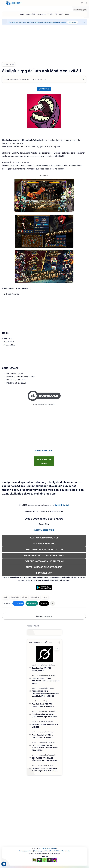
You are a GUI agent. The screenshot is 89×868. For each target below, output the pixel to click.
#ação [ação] (5, 597)
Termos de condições (26, 851)
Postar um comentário (44, 616)
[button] (86, 3)
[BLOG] (67, 14)
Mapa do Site (66, 851)
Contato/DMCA (55, 851)
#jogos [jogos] (25, 597)
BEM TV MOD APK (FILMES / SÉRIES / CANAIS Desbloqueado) (45, 759)
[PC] (56, 14)
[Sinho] (7, 79)
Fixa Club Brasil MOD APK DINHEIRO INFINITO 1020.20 (43, 705)
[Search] (82, 3)
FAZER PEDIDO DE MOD (44, 544)
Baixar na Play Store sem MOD (44, 461)
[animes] (43, 722)
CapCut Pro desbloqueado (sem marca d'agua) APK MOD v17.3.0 (45, 770)
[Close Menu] (84, 22)
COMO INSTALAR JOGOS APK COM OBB (44, 550)
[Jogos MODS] (31, 14)
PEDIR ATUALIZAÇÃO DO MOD (44, 538)
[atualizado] (52, 665)
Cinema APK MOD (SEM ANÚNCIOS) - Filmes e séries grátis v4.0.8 (46, 681)
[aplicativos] (44, 665)
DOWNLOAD (44, 89)
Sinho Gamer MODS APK (47, 848)
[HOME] (22, 14)
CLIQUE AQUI (73, 22)
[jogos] (48, 701)
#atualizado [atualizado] (15, 597)
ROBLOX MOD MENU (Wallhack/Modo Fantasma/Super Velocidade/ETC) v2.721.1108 (45, 694)
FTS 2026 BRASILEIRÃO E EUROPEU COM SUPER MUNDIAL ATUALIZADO (45, 748)
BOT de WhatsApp (60, 22)
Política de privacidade (42, 851)
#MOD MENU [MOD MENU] (35, 597)
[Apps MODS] (41, 14)
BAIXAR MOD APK (44, 451)
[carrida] (43, 701)
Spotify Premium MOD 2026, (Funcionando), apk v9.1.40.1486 (44, 715)
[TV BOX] (50, 14)
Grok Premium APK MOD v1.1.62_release (42, 669)
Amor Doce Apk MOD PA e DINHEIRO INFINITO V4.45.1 (43, 736)
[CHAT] (61, 14)
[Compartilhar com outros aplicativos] (53, 603)
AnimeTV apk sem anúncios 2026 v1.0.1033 (45, 726)
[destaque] (51, 732)
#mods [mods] (45, 597)
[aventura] (51, 688)
